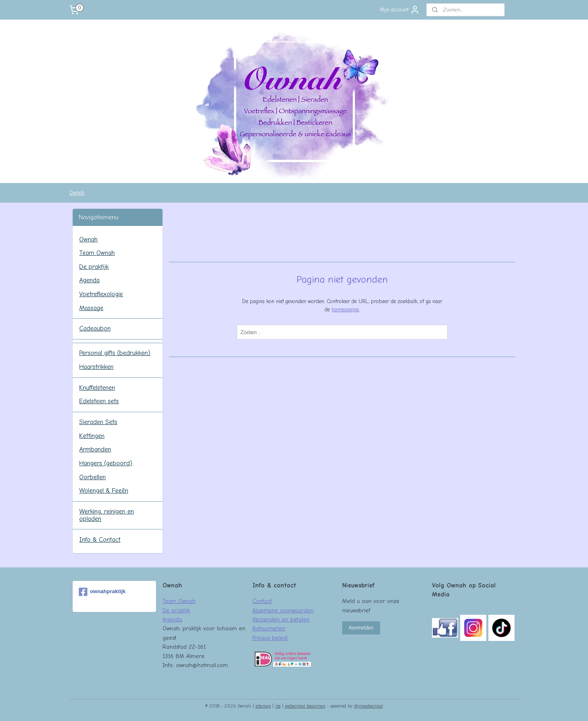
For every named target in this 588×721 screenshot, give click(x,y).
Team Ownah (97, 253)
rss (278, 706)
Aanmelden (361, 628)
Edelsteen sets (99, 401)
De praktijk (94, 267)
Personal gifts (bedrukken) (115, 353)
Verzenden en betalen (281, 619)
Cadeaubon (95, 328)
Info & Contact (100, 540)
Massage (91, 308)
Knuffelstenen (97, 388)
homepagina (345, 309)
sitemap (263, 706)
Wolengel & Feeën (104, 491)
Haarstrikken (96, 367)
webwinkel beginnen (305, 706)
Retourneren (269, 628)
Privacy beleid (270, 638)
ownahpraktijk (102, 592)
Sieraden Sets (98, 422)
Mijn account (400, 10)
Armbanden (95, 449)
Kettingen (92, 436)
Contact (262, 601)
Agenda (89, 280)
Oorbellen (92, 477)
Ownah (77, 193)
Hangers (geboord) (106, 463)
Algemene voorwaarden (283, 610)
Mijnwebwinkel (369, 706)
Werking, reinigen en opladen (107, 515)
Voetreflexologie (101, 294)
